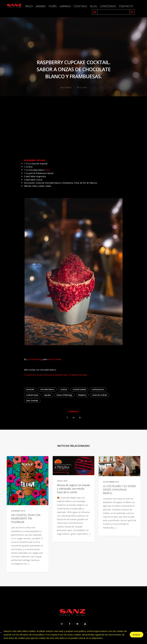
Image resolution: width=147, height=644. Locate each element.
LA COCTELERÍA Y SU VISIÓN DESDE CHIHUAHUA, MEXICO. (119, 490)
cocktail (64, 389)
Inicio (29, 6)
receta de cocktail (99, 395)
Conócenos (108, 6)
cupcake (47, 395)
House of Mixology (64, 395)
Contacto (126, 6)
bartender (30, 389)
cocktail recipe (32, 395)
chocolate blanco (47, 389)
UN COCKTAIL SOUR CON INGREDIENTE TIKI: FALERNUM (26, 518)
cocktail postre (98, 389)
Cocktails (80, 6)
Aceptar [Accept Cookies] (137, 635)
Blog (94, 6)
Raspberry (82, 395)
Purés (53, 6)
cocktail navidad (79, 389)
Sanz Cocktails (32, 401)
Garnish (65, 6)
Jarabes (41, 6)
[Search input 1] (114, 12)
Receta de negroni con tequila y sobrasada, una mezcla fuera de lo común (73, 489)
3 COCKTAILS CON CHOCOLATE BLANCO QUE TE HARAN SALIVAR (55, 375)
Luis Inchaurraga (35, 359)
